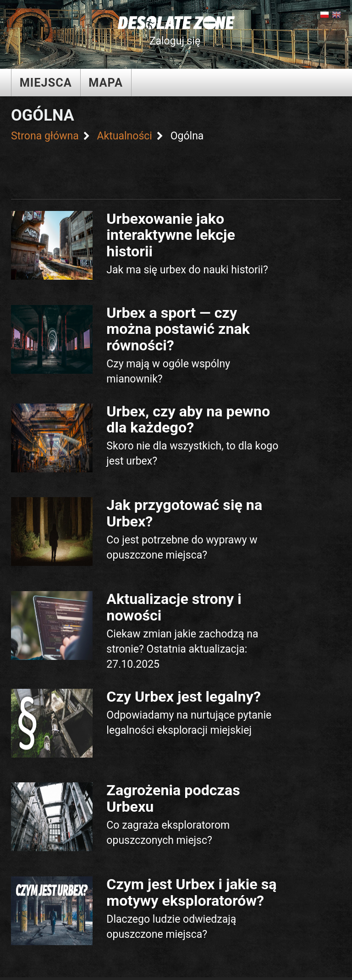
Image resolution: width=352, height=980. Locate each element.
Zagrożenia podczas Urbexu (173, 798)
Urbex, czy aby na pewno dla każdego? (188, 419)
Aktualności (124, 136)
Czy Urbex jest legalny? (184, 697)
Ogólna (187, 136)
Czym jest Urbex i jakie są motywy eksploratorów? (191, 892)
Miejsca (46, 83)
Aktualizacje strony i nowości (174, 607)
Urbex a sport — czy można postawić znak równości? (178, 329)
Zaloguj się (175, 41)
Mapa (106, 83)
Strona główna (45, 136)
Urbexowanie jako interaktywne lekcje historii (171, 235)
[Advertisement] (180, 169)
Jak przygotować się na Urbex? (184, 513)
